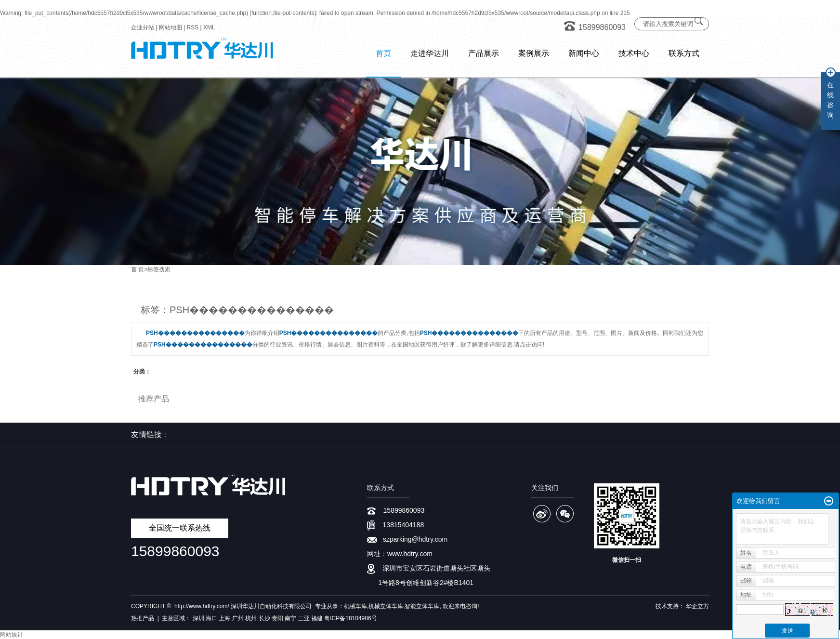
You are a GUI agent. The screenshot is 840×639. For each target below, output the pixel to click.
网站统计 (12, 635)
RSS (193, 27)
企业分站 (143, 27)
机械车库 (355, 606)
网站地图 (171, 27)
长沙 (264, 618)
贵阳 (277, 618)
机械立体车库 (386, 606)
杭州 (251, 618)
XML (209, 27)
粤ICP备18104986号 (350, 618)
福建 (317, 618)
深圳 (198, 618)
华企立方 (697, 606)
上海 (224, 618)
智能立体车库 (422, 606)
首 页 (138, 269)
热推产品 (143, 618)
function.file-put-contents (283, 13)
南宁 (290, 618)
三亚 (304, 618)
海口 (211, 618)
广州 (238, 618)
